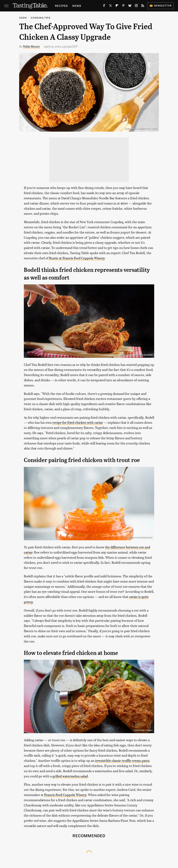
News (77, 6)
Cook (23, 18)
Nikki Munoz (31, 46)
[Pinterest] (123, 6)
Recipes (61, 6)
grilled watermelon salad (70, 776)
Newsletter (161, 5)
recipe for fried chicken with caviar (78, 422)
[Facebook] (104, 6)
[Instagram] (136, 6)
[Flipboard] (117, 6)
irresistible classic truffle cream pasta (122, 760)
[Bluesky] (130, 6)
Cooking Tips (40, 18)
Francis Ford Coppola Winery (65, 795)
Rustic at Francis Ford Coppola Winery (77, 258)
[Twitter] (110, 6)
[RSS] (143, 6)
